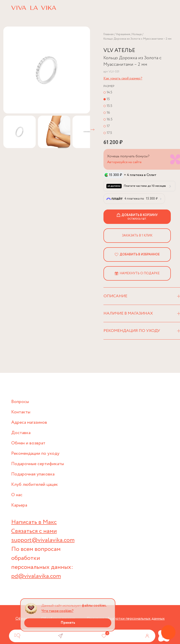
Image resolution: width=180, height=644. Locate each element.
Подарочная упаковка (33, 474)
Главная (109, 34)
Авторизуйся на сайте (124, 162)
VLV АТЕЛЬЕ (119, 51)
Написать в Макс (34, 522)
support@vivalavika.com (43, 540)
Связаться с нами (34, 531)
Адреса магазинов (29, 422)
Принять (68, 623)
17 (108, 126)
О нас (17, 495)
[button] (92, 130)
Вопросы (20, 402)
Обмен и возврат (28, 443)
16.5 (110, 119)
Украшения (123, 34)
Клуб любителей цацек (35, 485)
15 (108, 99)
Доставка (21, 433)
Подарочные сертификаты (38, 464)
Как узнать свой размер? (123, 78)
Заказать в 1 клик (137, 236)
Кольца (137, 34)
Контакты (21, 412)
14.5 (109, 92)
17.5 (109, 133)
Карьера (19, 505)
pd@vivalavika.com (36, 576)
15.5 (109, 106)
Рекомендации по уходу (35, 454)
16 (108, 113)
